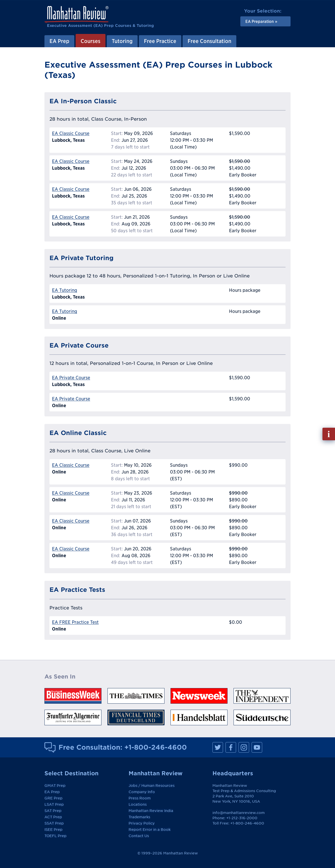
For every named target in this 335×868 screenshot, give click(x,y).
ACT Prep (53, 817)
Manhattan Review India (151, 811)
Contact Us (139, 836)
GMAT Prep (55, 786)
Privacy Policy (142, 823)
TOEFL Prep (55, 836)
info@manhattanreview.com (239, 813)
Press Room (140, 798)
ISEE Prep (53, 830)
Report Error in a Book (150, 830)
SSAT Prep (54, 823)
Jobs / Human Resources (152, 786)
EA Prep (59, 41)
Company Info (142, 792)
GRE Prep (53, 798)
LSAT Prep (54, 804)
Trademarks (139, 817)
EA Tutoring (65, 290)
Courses (91, 41)
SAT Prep (53, 811)
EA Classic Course (71, 133)
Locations (138, 804)
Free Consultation (209, 41)
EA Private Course (71, 378)
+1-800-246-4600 (156, 747)
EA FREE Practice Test (75, 622)
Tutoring (122, 41)
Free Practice (160, 41)
